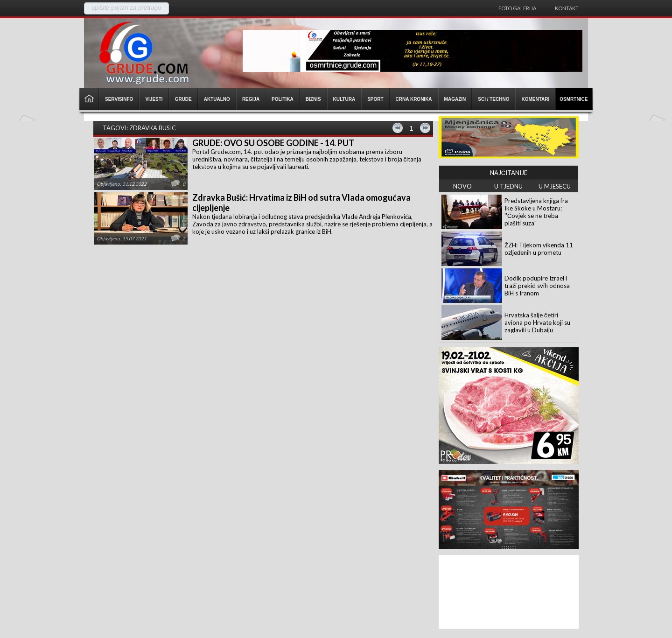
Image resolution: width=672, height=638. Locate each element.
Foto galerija (517, 8)
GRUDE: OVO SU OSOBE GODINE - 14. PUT (273, 143)
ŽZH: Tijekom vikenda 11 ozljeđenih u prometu (539, 249)
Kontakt (567, 8)
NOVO (462, 186)
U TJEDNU (508, 186)
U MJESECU (555, 186)
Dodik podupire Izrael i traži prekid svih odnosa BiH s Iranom (537, 286)
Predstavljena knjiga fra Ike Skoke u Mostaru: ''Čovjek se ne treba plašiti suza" (536, 212)
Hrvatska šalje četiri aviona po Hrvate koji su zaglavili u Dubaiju (537, 323)
